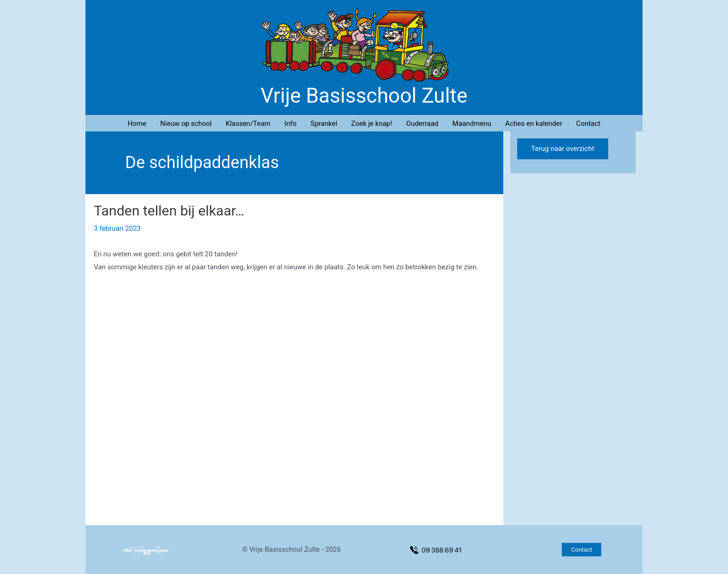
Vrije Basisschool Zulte (364, 96)
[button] (582, 550)
